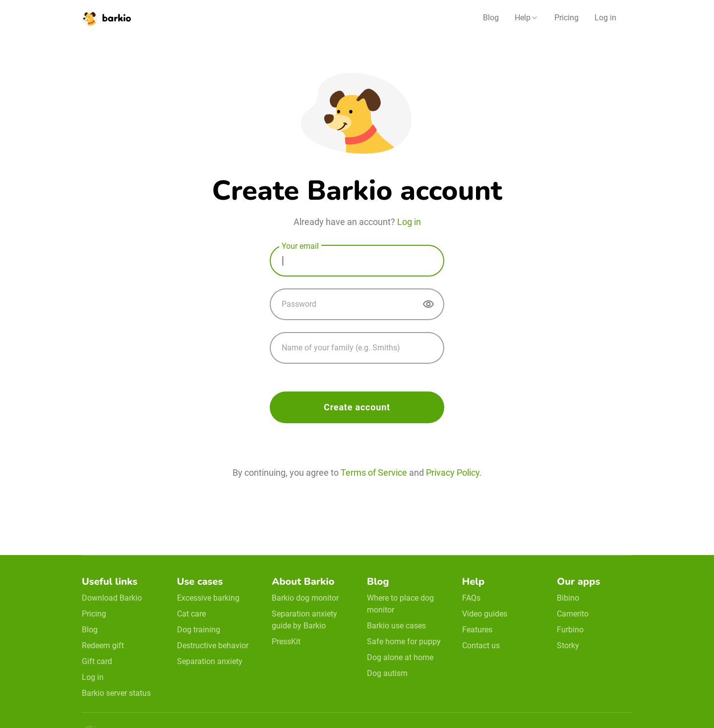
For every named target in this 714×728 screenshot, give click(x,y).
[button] (527, 18)
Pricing (566, 18)
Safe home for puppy (404, 642)
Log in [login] (409, 222)
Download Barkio (112, 598)
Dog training (199, 630)
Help (523, 18)
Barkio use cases (396, 626)
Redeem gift (103, 645)
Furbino (570, 630)
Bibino (568, 598)
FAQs (471, 598)
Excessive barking (208, 598)
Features (477, 630)
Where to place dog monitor (400, 604)
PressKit (286, 642)
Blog (491, 18)
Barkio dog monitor (305, 598)
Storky (568, 645)
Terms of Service (374, 473)
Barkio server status (116, 693)
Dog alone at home (400, 657)
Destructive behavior (213, 645)
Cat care (191, 614)
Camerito (573, 614)
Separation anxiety (210, 661)
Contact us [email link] (481, 645)
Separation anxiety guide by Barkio (304, 620)
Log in (605, 18)
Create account (357, 407)
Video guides (485, 614)
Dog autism (387, 673)
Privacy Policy (453, 473)
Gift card (97, 661)
